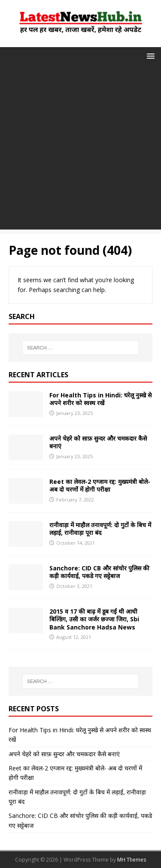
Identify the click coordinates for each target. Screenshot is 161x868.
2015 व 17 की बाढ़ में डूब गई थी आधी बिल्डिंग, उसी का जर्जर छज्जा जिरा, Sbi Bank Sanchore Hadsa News (94, 619)
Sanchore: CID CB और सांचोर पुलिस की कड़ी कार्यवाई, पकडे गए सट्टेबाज (99, 572)
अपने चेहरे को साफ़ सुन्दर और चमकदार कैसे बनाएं (98, 442)
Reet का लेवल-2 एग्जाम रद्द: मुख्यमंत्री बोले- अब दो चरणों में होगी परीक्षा (100, 485)
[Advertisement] (80, 149)
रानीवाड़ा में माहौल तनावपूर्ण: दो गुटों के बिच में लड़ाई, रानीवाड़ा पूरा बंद (100, 529)
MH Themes (132, 860)
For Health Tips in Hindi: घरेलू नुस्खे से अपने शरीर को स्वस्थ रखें (100, 399)
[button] (149, 55)
